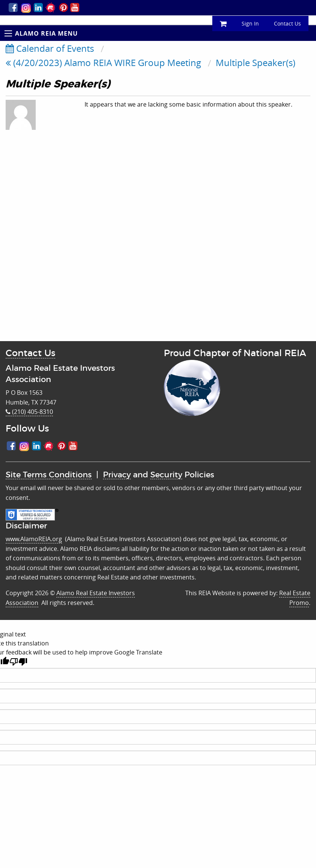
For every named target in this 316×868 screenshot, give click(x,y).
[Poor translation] (18, 662)
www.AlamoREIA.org (34, 539)
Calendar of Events (50, 48)
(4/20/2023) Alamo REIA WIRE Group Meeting (103, 63)
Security (166, 475)
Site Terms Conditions (49, 475)
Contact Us (287, 23)
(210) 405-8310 (29, 412)
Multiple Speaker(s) (256, 63)
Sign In (250, 23)
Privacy (117, 475)
